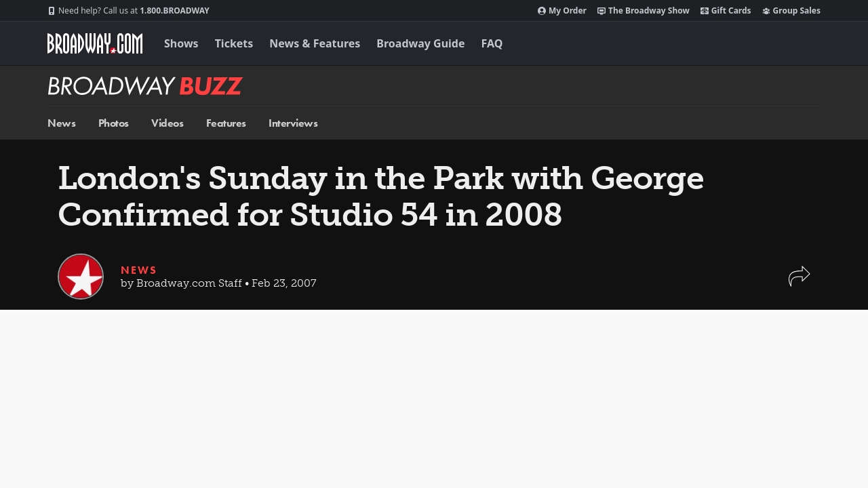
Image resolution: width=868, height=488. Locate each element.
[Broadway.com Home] (95, 43)
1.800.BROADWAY (129, 11)
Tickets (234, 43)
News (61, 123)
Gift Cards (726, 11)
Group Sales (791, 11)
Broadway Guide (420, 43)
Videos (167, 123)
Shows (181, 43)
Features (226, 123)
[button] (800, 283)
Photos (114, 123)
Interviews (293, 123)
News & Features (315, 43)
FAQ (492, 43)
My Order (562, 11)
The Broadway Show (644, 11)
